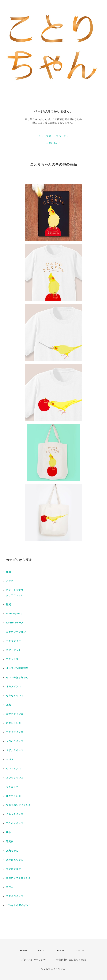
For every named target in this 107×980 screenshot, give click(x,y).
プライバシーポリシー (33, 960)
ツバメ (10, 759)
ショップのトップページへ (54, 136)
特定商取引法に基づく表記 (71, 960)
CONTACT (81, 951)
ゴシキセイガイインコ (18, 905)
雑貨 (9, 604)
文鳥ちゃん (12, 851)
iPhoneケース (14, 614)
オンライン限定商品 (17, 668)
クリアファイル (15, 595)
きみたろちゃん (15, 860)
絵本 (9, 832)
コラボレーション (16, 632)
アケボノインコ (15, 823)
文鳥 (9, 705)
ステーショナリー (16, 590)
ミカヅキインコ (15, 814)
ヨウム (10, 887)
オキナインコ (13, 796)
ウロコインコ (13, 769)
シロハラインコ (15, 741)
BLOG (61, 951)
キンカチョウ (13, 869)
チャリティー (13, 641)
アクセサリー (13, 659)
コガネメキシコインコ (18, 878)
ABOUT (42, 951)
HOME (24, 951)
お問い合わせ (54, 143)
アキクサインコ (15, 732)
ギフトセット (13, 650)
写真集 (10, 842)
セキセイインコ (15, 696)
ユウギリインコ (15, 778)
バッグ (10, 581)
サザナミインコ (15, 750)
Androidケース (15, 623)
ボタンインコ (13, 723)
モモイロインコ (15, 896)
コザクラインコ (15, 714)
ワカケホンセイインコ (18, 805)
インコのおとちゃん (17, 677)
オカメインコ (13, 687)
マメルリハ (12, 787)
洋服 (9, 572)
